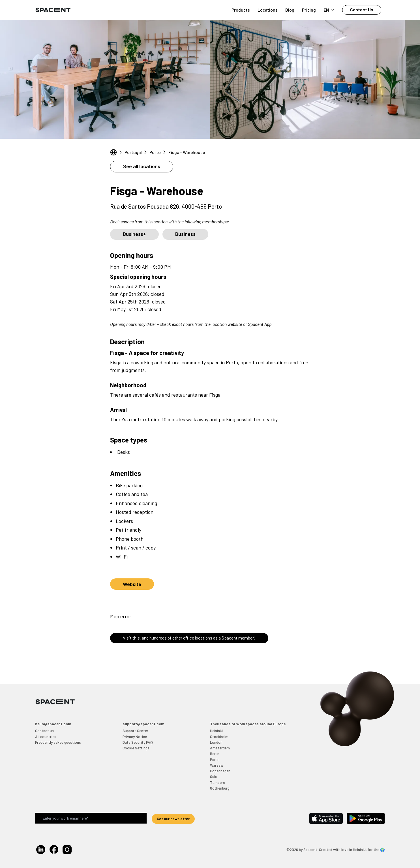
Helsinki (216, 731)
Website (132, 584)
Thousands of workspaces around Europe (248, 724)
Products (241, 10)
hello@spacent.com (53, 724)
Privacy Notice (135, 736)
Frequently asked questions (58, 742)
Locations (268, 10)
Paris (214, 759)
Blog (290, 10)
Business (185, 234)
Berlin (215, 753)
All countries (46, 736)
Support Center (135, 731)
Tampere (217, 782)
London (216, 742)
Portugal (133, 152)
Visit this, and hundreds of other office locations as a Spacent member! (189, 638)
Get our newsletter (173, 819)
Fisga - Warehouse (187, 152)
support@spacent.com (143, 724)
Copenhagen (220, 771)
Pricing (309, 10)
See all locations (142, 166)
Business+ (134, 234)
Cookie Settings (136, 748)
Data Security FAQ (138, 742)
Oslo (214, 776)
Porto (155, 152)
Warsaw (217, 765)
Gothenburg (220, 788)
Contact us (44, 731)
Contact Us (362, 9)
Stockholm (219, 736)
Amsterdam (220, 748)
